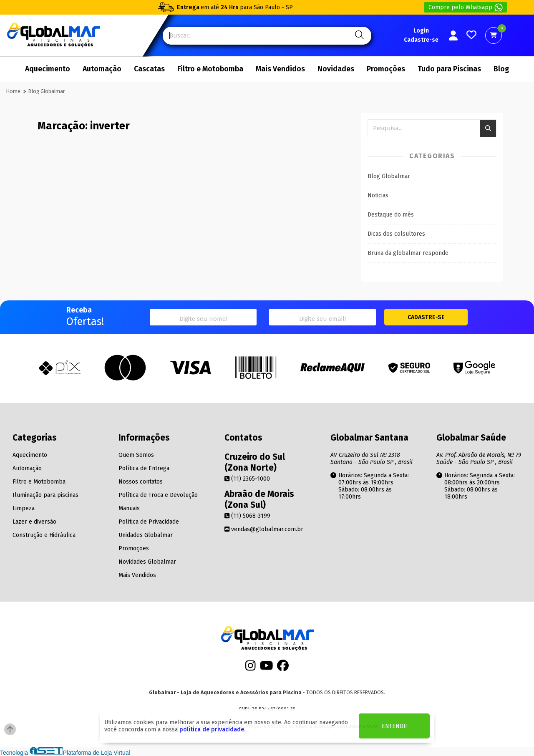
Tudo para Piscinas (449, 69)
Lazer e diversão (34, 522)
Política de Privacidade (149, 522)
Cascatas (149, 69)
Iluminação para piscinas (45, 495)
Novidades (336, 69)
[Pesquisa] (358, 36)
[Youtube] (267, 668)
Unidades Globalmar (146, 535)
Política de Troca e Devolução (158, 495)
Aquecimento (48, 69)
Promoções (386, 69)
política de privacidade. (212, 730)
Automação (102, 69)
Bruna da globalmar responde (408, 253)
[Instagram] (251, 668)
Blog (501, 69)
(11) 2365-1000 (247, 479)
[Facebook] (283, 668)
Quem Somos (136, 455)
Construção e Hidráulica (44, 535)
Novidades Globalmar (147, 562)
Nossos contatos (141, 482)
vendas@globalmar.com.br (264, 529)
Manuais (129, 508)
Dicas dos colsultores (396, 234)
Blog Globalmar (389, 176)
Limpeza (24, 508)
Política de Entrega (144, 468)
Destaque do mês (391, 215)
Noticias (378, 195)
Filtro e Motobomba (210, 69)
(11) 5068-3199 (247, 516)
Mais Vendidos (280, 69)
